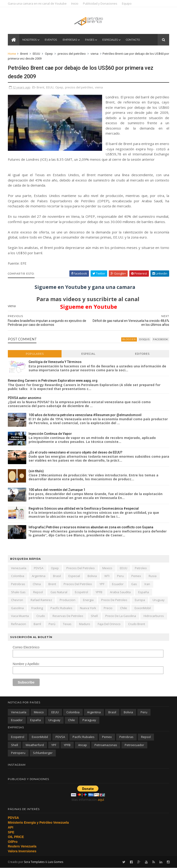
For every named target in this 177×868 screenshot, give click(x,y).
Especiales (110, 40)
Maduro (85, 624)
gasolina (17, 608)
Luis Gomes (56, 862)
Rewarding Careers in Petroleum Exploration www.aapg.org (53, 381)
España (144, 592)
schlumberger (43, 753)
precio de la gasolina (121, 616)
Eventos (51, 40)
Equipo (127, 3)
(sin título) (36, 471)
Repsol (38, 592)
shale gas (18, 592)
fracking (37, 608)
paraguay (89, 720)
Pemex (136, 576)
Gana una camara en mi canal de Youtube (37, 3)
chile (124, 608)
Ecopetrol (81, 592)
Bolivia (92, 576)
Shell (94, 616)
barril (37, 624)
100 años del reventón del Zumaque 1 (57, 490)
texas (67, 624)
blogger (129, 339)
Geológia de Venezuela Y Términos (55, 362)
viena (94, 54)
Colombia (18, 576)
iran (147, 584)
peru (120, 576)
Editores (142, 354)
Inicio (75, 3)
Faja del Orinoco (109, 624)
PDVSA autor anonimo (25, 398)
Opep (49, 54)
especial (74, 576)
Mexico (107, 568)
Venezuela (19, 568)
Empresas (70, 40)
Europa (140, 600)
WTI (107, 576)
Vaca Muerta (20, 616)
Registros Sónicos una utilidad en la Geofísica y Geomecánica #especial (84, 508)
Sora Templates (34, 862)
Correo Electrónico (26, 647)
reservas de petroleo (68, 616)
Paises (90, 40)
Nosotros (29, 40)
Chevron (17, 600)
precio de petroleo (114, 600)
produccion (68, 600)
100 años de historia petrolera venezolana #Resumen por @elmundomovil (85, 415)
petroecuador (134, 745)
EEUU (36, 54)
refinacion (19, 624)
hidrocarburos (154, 616)
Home (12, 54)
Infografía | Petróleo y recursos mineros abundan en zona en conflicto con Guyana (91, 527)
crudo (41, 616)
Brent (24, 54)
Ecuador (118, 584)
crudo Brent (137, 624)
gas (134, 584)
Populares (35, 354)
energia (88, 600)
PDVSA (39, 568)
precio (108, 608)
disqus (144, 339)
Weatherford (35, 745)
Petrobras (18, 584)
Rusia (153, 576)
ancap (83, 745)
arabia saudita (120, 592)
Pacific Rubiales (61, 608)
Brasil (57, 576)
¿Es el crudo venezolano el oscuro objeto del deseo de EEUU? (75, 452)
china (37, 584)
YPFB (99, 592)
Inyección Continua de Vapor (50, 434)
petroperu (18, 753)
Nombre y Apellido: (26, 664)
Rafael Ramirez (41, 600)
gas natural (59, 592)
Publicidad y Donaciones (100, 3)
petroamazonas (106, 745)
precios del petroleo (81, 568)
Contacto (133, 40)
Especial (88, 354)
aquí (101, 800)
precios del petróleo (72, 54)
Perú (52, 624)
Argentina (39, 576)
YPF (102, 584)
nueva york (88, 608)
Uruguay (159, 600)
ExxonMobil (143, 608)
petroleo (141, 568)
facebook (161, 339)
